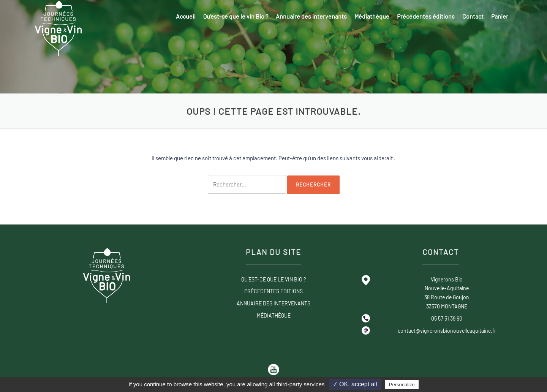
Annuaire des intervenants (311, 16)
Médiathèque (372, 16)
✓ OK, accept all (355, 384)
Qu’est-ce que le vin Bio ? (236, 16)
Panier (500, 16)
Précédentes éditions (426, 16)
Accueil (186, 16)
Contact (473, 16)
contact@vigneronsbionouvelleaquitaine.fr (447, 331)
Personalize (402, 385)
